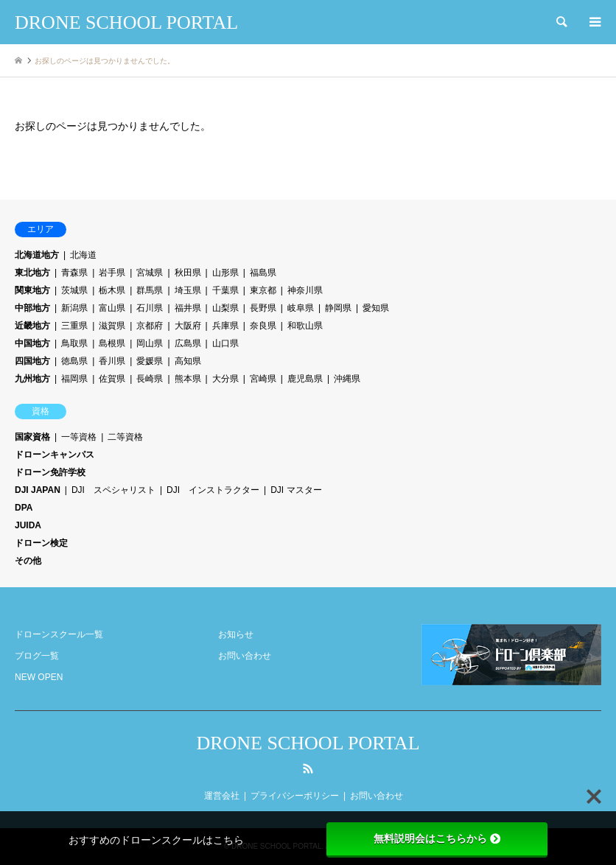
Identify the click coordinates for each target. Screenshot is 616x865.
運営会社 (222, 796)
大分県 (225, 379)
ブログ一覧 (37, 656)
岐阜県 (301, 308)
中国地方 (32, 343)
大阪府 (188, 326)
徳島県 (74, 361)
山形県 (225, 273)
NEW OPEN (39, 677)
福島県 (263, 273)
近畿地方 (32, 326)
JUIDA (28, 525)
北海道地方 (37, 255)
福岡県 (74, 379)
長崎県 (150, 379)
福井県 (188, 308)
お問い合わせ (245, 656)
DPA (24, 508)
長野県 (263, 308)
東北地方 (32, 273)
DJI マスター (296, 490)
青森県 (74, 273)
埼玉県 (188, 290)
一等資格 (79, 437)
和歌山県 (305, 326)
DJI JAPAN (38, 490)
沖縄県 (347, 379)
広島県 (188, 343)
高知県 (188, 361)
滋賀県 (112, 326)
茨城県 (74, 290)
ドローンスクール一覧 (59, 634)
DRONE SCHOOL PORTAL (308, 743)
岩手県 (112, 273)
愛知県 (376, 308)
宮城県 (150, 273)
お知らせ (236, 634)
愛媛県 (150, 361)
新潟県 (74, 308)
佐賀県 (112, 379)
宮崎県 (263, 379)
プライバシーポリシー (295, 796)
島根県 (112, 343)
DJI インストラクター (213, 490)
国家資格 (32, 437)
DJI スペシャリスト (113, 490)
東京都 (263, 290)
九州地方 (32, 379)
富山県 (112, 308)
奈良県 (263, 326)
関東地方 (32, 290)
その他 (28, 561)
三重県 (74, 326)
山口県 (225, 343)
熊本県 (188, 379)
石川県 (150, 308)
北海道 (83, 255)
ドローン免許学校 (50, 472)
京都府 (150, 326)
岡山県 (150, 343)
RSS (308, 768)
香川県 (112, 361)
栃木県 (112, 290)
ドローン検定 (41, 543)
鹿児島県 (305, 379)
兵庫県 (225, 326)
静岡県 (338, 308)
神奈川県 (305, 290)
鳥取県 (74, 343)
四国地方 (32, 361)
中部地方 (32, 308)
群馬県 (150, 290)
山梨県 (225, 308)
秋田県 (188, 273)
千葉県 (225, 290)
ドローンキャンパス (55, 455)
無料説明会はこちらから (437, 838)
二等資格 (125, 437)
